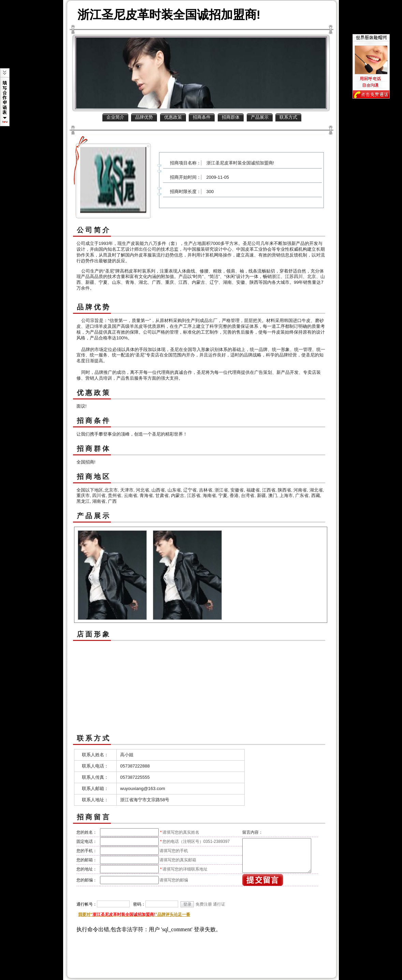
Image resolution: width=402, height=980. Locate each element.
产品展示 (260, 117)
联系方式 (288, 117)
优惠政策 (173, 117)
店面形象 (94, 634)
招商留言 (94, 817)
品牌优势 (144, 117)
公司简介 (94, 230)
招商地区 (94, 477)
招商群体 (231, 117)
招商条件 (202, 117)
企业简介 (115, 117)
